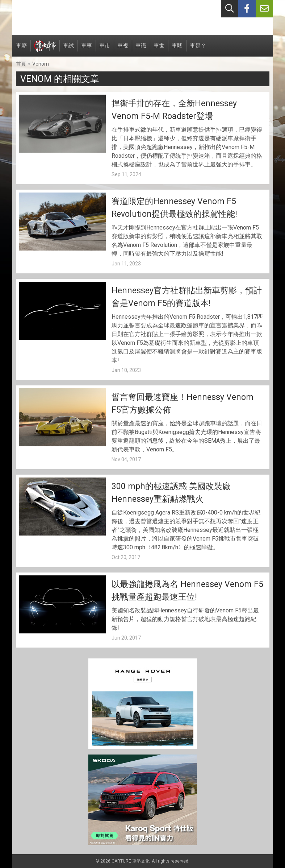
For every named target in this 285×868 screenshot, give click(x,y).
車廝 (21, 49)
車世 (159, 49)
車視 (123, 49)
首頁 (21, 64)
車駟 (177, 49)
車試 (68, 49)
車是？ (198, 49)
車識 (141, 49)
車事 (87, 49)
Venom (41, 64)
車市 (105, 49)
